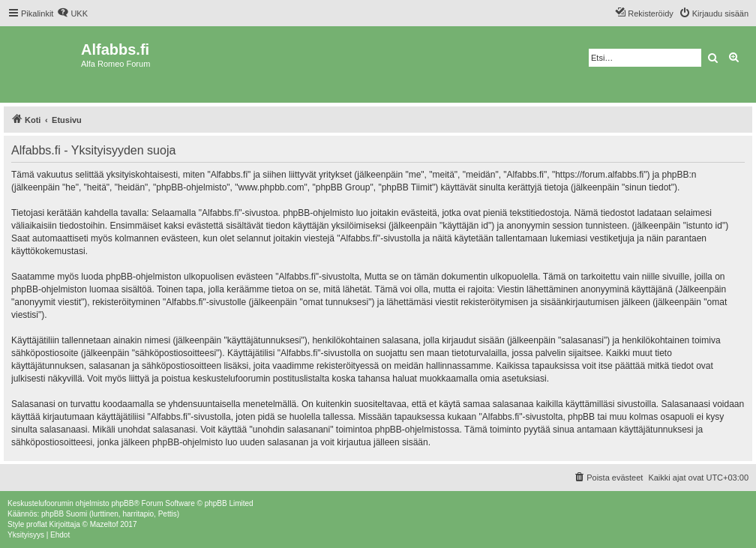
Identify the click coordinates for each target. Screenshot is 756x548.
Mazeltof (104, 524)
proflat (37, 524)
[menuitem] (72, 13)
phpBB (122, 503)
